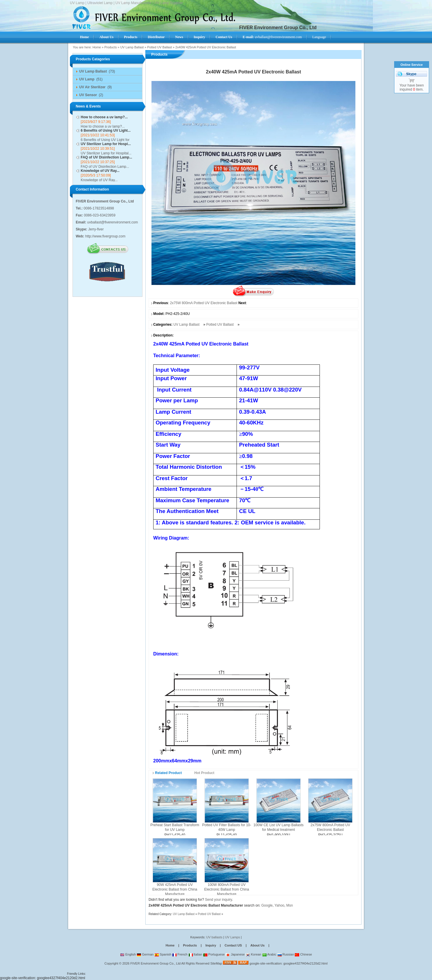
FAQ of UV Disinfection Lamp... (106, 157)
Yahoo (279, 905)
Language (319, 37)
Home (97, 47)
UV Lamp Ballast (132, 47)
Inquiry (211, 945)
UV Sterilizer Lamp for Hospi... (106, 144)
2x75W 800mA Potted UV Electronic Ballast (203, 303)
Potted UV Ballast (159, 47)
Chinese (303, 954)
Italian (195, 954)
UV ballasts (214, 937)
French (180, 954)
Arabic (269, 954)
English (128, 954)
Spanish (163, 954)
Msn (290, 905)
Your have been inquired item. (412, 87)
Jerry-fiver (96, 229)
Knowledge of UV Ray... (100, 171)
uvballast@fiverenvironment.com (272, 37)
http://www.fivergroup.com (105, 236)
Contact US (233, 945)
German (145, 954)
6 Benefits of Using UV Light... (106, 131)
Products (111, 47)
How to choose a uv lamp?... (104, 117)
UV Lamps (233, 937)
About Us (257, 945)
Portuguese (214, 954)
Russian (286, 954)
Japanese (235, 954)
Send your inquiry (219, 900)
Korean (253, 954)
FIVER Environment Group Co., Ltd (155, 963)
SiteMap (216, 963)
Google (267, 905)
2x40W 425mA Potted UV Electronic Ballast (206, 47)
